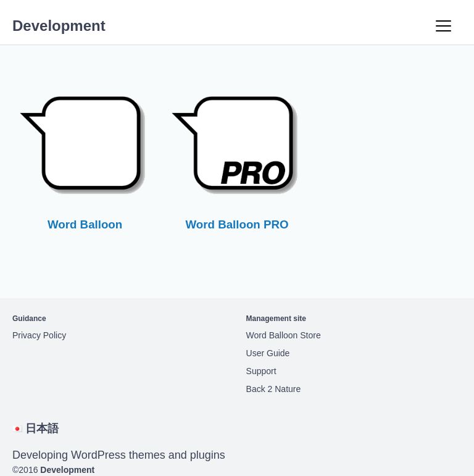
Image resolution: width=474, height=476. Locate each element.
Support (261, 371)
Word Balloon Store (284, 335)
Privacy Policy (39, 335)
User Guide (268, 353)
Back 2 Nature (274, 389)
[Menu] (443, 26)
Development (59, 26)
